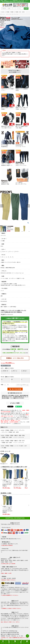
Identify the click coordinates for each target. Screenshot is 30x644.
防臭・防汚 (22, 441)
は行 (26, 446)
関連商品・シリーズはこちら (15, 358)
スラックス (16, 14)
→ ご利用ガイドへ (16, 423)
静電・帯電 (22, 436)
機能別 (16, 436)
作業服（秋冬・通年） (20, 12)
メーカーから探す (19, 446)
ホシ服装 (4, 448)
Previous (2, 206)
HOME (3, 12)
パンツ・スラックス (7, 14)
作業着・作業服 (10, 12)
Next (28, 206)
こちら (26, 353)
